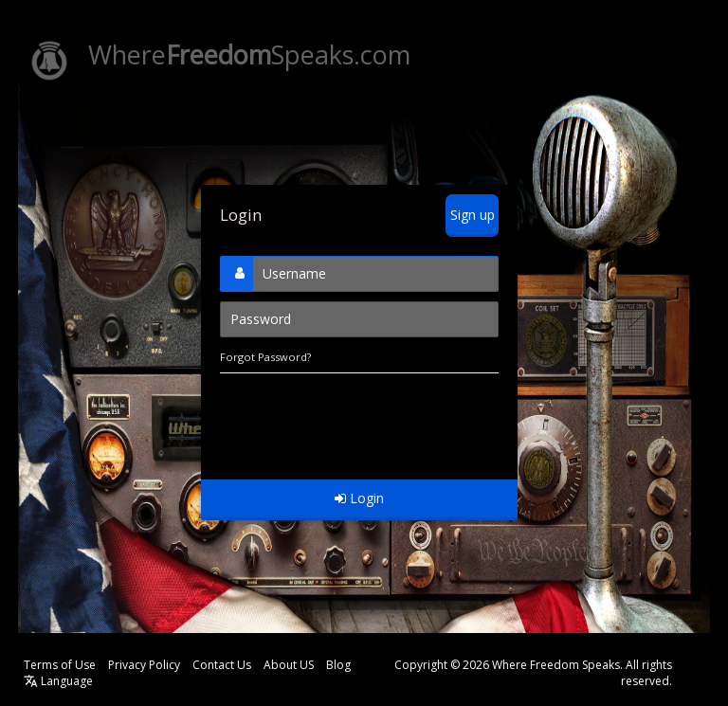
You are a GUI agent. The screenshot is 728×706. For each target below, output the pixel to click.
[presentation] (364, 417)
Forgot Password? (265, 357)
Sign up (473, 215)
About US (289, 665)
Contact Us (222, 665)
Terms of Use (60, 665)
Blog (338, 665)
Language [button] (58, 681)
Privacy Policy (144, 665)
